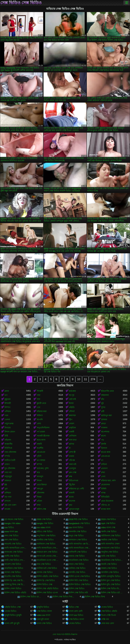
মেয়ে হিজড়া (42, 485)
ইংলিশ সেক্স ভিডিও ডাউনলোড (31, 597)
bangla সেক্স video (12, 523)
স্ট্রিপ (71, 419)
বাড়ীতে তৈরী (10, 460)
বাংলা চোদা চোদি (76, 611)
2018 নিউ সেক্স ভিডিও (78, 519)
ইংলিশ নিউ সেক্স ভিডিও (79, 580)
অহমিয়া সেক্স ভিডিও (109, 540)
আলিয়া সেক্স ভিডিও (77, 568)
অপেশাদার (105, 432)
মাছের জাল (106, 509)
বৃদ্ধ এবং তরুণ (10, 505)
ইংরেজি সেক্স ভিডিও (13, 576)
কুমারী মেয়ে (41, 403)
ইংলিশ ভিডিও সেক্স (45, 584)
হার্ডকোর (72, 391)
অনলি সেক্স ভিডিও (109, 532)
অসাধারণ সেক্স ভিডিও (78, 540)
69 (6, 485)
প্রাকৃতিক (72, 428)
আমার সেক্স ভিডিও (77, 556)
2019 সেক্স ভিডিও (109, 519)
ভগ (6, 395)
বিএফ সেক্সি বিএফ (109, 615)
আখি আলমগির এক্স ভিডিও (80, 544)
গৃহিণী (39, 456)
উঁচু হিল (72, 485)
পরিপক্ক (72, 460)
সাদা (38, 399)
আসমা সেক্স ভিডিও (13, 572)
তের (39, 407)
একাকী (72, 432)
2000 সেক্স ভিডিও (44, 519)
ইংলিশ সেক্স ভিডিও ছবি (78, 593)
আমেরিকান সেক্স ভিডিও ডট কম (112, 560)
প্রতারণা (104, 468)
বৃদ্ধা (71, 505)
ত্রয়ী (103, 411)
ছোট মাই (72, 399)
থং (102, 460)
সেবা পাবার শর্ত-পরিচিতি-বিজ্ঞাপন (65, 634)
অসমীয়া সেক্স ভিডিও (45, 540)
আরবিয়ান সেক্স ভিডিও (14, 568)
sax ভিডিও (9, 528)
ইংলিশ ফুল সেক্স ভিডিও (111, 580)
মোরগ (7, 464)
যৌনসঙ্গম (41, 493)
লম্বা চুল (40, 489)
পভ (102, 440)
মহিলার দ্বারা (42, 411)
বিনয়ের (8, 428)
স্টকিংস (40, 415)
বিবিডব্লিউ (105, 497)
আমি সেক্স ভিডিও (108, 556)
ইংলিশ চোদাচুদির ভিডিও (111, 576)
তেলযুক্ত (72, 468)
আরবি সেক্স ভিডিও (109, 564)
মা (70, 448)
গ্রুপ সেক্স (73, 472)
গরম (6, 415)
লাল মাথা (73, 440)
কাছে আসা (41, 440)
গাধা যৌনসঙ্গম (10, 452)
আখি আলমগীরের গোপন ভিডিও (15, 548)
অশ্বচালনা (105, 395)
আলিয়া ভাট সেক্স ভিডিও (47, 568)
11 (85, 379)
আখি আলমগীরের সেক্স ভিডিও (80, 548)
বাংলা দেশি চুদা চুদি (12, 623)
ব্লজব (7, 391)
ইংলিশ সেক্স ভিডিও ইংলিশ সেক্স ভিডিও (112, 589)
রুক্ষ (71, 476)
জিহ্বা (39, 497)
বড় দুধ (72, 395)
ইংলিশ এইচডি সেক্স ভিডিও (48, 576)
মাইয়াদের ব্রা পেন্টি (76, 489)
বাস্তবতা (8, 481)
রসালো (8, 501)
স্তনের (71, 497)
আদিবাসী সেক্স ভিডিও (78, 552)
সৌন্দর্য (72, 411)
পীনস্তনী (40, 391)
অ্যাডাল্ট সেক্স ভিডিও (13, 544)
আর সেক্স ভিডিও (44, 564)
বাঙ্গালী (72, 493)
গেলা (103, 476)
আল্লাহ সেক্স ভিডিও (109, 568)
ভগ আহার (41, 460)
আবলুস (40, 476)
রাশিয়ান (8, 493)
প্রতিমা (39, 501)
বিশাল (39, 481)
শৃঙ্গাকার (104, 419)
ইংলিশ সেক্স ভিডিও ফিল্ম (95, 597)
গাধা (39, 395)
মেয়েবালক (105, 485)
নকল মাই (73, 464)
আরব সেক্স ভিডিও (77, 564)
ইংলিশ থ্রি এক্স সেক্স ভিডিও (15, 580)
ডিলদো (104, 448)
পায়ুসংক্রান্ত (9, 424)
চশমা (103, 472)
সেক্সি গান (105, 619)
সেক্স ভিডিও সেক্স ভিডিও (21, 3)
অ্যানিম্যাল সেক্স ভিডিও (46, 544)
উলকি (104, 444)
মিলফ (71, 403)
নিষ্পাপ (7, 407)
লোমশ (72, 424)
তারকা (71, 456)
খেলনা (7, 419)
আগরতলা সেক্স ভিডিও (111, 548)
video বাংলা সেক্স (108, 528)
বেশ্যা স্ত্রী (72, 452)
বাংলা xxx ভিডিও (76, 615)
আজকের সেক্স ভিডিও (14, 552)
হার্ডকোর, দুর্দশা (43, 468)
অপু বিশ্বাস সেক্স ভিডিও (46, 536)
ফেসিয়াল (73, 436)
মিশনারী (8, 403)
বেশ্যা (39, 424)
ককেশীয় (40, 448)
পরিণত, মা (105, 505)
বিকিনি (104, 489)
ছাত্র (38, 472)
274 (93, 379)
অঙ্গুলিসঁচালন (43, 428)
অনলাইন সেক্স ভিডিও (78, 532)
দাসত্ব (103, 493)
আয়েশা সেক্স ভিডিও (13, 564)
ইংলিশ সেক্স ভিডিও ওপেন (47, 593)
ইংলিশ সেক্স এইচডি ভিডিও (48, 589)
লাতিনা (104, 464)
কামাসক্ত (72, 415)
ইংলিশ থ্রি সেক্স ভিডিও (46, 580)
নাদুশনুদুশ (8, 476)
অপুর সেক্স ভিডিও (76, 536)
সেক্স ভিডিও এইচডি (109, 611)
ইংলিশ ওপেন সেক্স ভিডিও (79, 576)
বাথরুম (7, 509)
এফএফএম (105, 456)
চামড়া (103, 424)
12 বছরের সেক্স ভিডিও (14, 519)
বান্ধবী (39, 444)
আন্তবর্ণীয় (8, 444)
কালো (103, 436)
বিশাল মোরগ (10, 432)
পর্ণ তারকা (41, 432)
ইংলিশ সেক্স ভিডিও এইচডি (15, 593)
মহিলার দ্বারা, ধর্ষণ (108, 481)
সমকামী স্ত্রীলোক (43, 436)
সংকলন (104, 428)
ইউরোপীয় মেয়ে (107, 391)
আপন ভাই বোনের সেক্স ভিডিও (48, 556)
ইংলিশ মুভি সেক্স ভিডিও (111, 584)
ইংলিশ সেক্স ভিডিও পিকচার (64, 597)
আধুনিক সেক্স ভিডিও (110, 552)
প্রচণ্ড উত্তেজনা (107, 501)
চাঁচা (103, 399)
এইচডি (72, 407)
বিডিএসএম (74, 481)
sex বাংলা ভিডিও (76, 528)
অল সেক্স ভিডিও (11, 540)
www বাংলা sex (11, 532)
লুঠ (102, 403)
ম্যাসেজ (72, 501)
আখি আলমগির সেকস (110, 544)
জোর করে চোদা (107, 623)
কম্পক (39, 464)
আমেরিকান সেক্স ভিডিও (79, 560)
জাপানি (40, 419)
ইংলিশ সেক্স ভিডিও (77, 589)
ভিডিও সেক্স (74, 607)
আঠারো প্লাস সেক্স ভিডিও (47, 552)
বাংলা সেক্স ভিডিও (44, 623)
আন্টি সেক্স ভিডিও (12, 556)
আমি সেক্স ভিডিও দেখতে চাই (15, 560)
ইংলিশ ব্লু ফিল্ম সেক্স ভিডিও (15, 584)
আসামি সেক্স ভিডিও (77, 572)
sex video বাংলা (44, 528)
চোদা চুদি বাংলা (43, 619)
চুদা (6, 619)
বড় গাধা (8, 497)
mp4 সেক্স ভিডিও (108, 523)
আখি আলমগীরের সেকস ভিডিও (48, 548)
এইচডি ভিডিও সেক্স (13, 607)
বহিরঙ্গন (8, 440)
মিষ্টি (6, 436)
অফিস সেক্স (41, 509)
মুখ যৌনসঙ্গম (10, 468)
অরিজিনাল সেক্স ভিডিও (111, 536)
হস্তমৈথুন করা (106, 415)
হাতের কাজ (106, 452)
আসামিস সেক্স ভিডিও (110, 572)
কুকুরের (8, 399)
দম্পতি (7, 456)
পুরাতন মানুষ (74, 509)
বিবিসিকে (8, 448)
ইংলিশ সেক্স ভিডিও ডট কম (112, 593)
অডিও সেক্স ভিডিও (45, 532)
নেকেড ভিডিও (107, 607)
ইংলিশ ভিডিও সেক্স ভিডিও (80, 584)
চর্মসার (72, 444)
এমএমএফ (41, 452)
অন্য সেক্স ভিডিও (12, 536)
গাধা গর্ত (8, 472)
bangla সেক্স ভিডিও (45, 523)
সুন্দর (103, 407)
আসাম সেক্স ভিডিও (45, 572)
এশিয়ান (8, 411)
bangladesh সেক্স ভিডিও (79, 523)
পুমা (6, 489)
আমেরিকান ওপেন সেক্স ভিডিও (48, 560)
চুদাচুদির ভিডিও (43, 607)
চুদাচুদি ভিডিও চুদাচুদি (13, 615)
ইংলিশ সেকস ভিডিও (13, 589)
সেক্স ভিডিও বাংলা (44, 611)
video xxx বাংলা (44, 615)
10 (79, 379)
